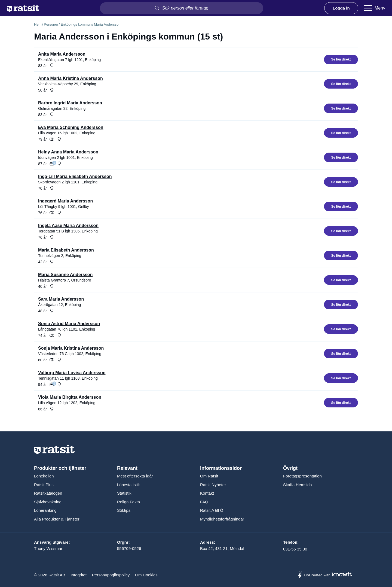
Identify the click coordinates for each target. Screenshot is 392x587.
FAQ (204, 502)
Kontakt (207, 493)
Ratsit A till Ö (212, 510)
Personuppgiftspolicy (111, 575)
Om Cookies (146, 575)
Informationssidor (221, 468)
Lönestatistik (128, 485)
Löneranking (45, 510)
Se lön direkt (341, 59)
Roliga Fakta (128, 502)
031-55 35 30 (295, 549)
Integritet (78, 575)
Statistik (124, 493)
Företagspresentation (302, 476)
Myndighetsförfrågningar (222, 519)
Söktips (124, 510)
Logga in (341, 8)
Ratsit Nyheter (213, 485)
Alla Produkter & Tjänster (57, 519)
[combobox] (182, 8)
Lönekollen (44, 476)
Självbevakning (48, 502)
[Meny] (374, 8)
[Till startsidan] (23, 8)
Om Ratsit (209, 476)
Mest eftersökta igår (135, 476)
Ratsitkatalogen (48, 493)
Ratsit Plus (44, 485)
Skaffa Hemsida (298, 485)
